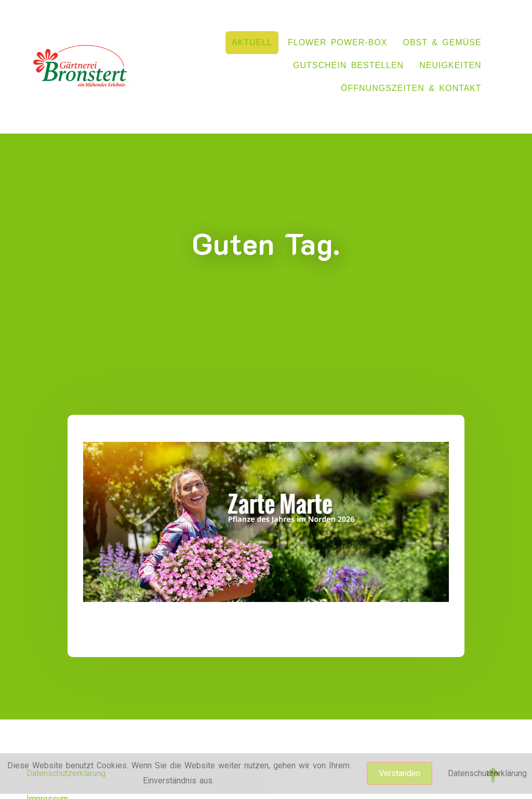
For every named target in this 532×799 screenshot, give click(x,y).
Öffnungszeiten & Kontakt (411, 88)
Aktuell (252, 42)
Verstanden (400, 773)
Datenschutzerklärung (487, 773)
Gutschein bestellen (348, 65)
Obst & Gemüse (442, 42)
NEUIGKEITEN (450, 65)
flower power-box (337, 42)
